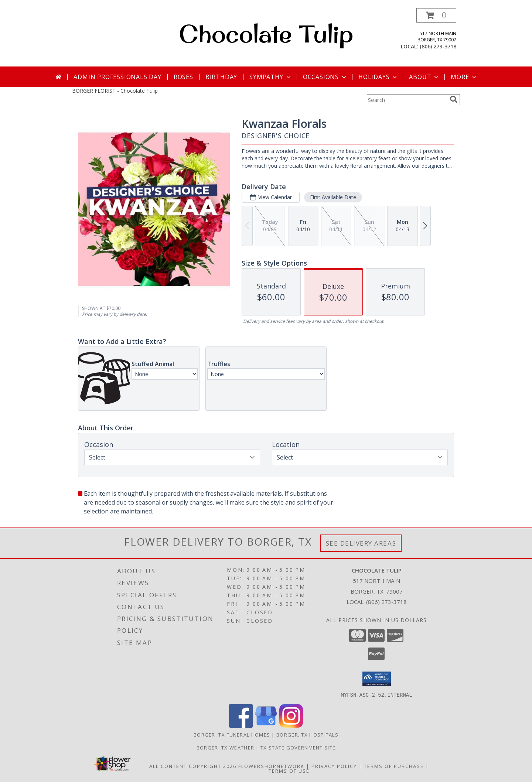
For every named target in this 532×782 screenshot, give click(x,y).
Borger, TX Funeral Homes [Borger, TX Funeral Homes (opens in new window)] (232, 734)
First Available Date (333, 197)
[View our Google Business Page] (266, 725)
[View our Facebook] (241, 725)
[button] (436, 15)
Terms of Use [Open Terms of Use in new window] (289, 771)
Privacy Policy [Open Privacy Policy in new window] (334, 766)
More (464, 77)
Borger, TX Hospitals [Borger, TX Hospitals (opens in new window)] (307, 734)
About (424, 77)
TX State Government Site (298, 747)
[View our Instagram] (291, 725)
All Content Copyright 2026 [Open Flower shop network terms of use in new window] (193, 766)
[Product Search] (407, 100)
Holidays (378, 77)
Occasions (325, 77)
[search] (454, 99)
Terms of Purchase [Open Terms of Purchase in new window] (394, 766)
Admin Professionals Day (117, 77)
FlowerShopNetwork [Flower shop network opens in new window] (271, 766)
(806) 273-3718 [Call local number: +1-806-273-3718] (438, 46)
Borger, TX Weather (225, 747)
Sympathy (271, 77)
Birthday (221, 77)
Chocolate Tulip (266, 34)
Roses (183, 77)
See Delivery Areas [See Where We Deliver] (361, 543)
